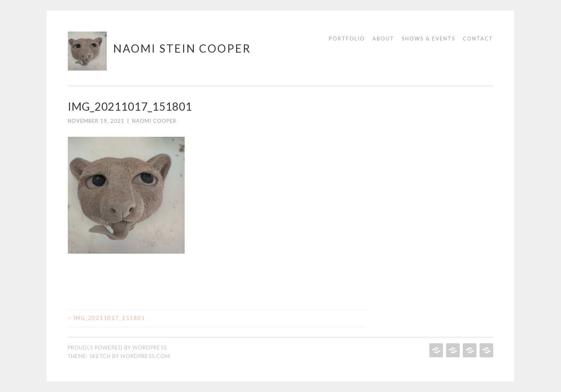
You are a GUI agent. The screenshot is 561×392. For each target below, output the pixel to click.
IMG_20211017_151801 (107, 318)
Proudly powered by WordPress (117, 348)
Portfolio (347, 39)
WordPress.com (145, 356)
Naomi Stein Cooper (182, 48)
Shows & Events (429, 39)
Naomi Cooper (154, 121)
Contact (478, 39)
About (383, 39)
